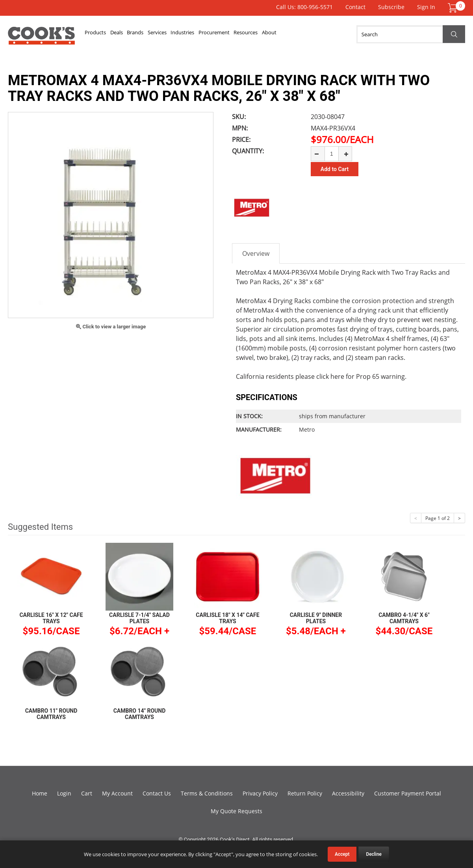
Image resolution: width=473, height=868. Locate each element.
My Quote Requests (236, 811)
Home (40, 793)
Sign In (426, 7)
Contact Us (157, 793)
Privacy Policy (260, 793)
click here (330, 376)
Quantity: (248, 151)
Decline (374, 854)
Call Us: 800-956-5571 (304, 7)
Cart (87, 793)
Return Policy (305, 793)
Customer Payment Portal (408, 793)
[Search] (411, 34)
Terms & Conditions (207, 793)
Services (181, 34)
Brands (152, 34)
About (323, 34)
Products (99, 34)
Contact (355, 7)
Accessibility (348, 793)
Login (64, 793)
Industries (214, 34)
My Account (117, 793)
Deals (127, 34)
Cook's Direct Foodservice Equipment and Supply (41, 39)
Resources (293, 34)
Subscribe (391, 7)
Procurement (253, 34)
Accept (342, 854)
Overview (256, 253)
